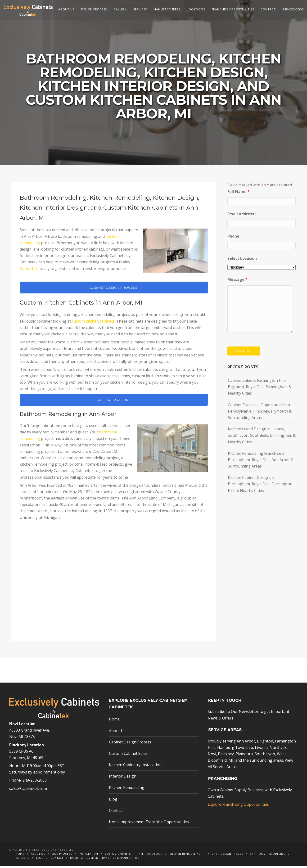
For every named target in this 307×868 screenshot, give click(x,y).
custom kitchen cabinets (93, 323)
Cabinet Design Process (130, 744)
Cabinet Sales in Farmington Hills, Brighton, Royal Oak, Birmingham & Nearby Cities (260, 389)
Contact (268, 9)
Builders (22, 860)
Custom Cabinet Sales (128, 756)
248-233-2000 (293, 9)
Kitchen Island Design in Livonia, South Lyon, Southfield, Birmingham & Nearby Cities (262, 437)
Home (114, 721)
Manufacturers (167, 9)
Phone (233, 238)
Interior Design (123, 778)
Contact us (29, 270)
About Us (66, 9)
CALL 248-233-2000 (114, 402)
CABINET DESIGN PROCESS (114, 290)
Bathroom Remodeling (268, 856)
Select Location (242, 261)
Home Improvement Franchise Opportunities (149, 824)
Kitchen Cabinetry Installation (135, 767)
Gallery (120, 9)
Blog (113, 801)
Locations (196, 9)
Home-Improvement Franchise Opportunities (105, 860)
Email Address (242, 216)
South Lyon (265, 756)
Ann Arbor (246, 743)
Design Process (94, 9)
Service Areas (225, 769)
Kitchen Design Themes (225, 856)
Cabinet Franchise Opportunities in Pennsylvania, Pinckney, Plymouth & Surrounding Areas (260, 413)
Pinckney (226, 756)
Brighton (265, 743)
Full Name (239, 193)
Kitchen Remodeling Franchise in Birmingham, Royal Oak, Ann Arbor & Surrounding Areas (261, 462)
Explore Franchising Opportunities (238, 806)
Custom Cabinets (118, 856)
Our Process (62, 856)
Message (237, 282)
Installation (88, 856)
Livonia (261, 750)
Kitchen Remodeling (127, 790)
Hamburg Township (235, 750)
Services (140, 9)
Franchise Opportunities (233, 9)
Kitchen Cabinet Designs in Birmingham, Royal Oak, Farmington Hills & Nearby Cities (260, 486)
